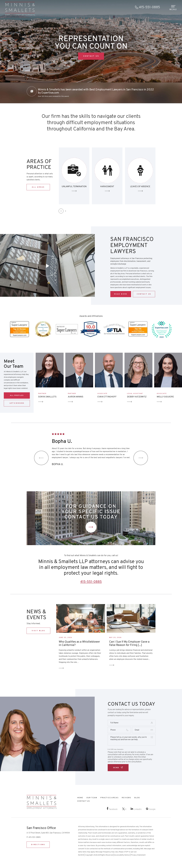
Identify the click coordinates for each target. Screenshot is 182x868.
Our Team (92, 798)
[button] (61, 211)
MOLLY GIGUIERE (165, 397)
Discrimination (74, 176)
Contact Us (91, 527)
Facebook (113, 809)
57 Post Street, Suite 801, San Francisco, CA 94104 (49, 833)
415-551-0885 (149, 7)
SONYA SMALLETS (47, 397)
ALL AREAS (38, 187)
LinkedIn (138, 809)
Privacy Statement (138, 855)
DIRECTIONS (38, 845)
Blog (137, 798)
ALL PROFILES (17, 395)
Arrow (41, 402)
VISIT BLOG (38, 631)
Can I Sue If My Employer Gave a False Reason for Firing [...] (129, 644)
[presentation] (41, 458)
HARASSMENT (140, 187)
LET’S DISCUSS (17, 403)
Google (152, 809)
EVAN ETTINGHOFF (107, 397)
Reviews (126, 798)
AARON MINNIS (76, 397)
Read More (121, 294)
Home (80, 798)
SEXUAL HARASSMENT (140, 176)
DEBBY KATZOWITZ (137, 397)
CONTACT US (91, 56)
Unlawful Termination (107, 176)
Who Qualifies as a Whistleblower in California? (79, 644)
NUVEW (81, 855)
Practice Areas (109, 798)
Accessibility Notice (122, 855)
